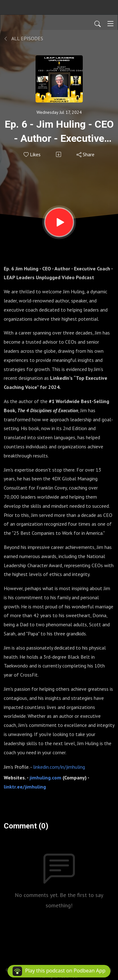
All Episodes (23, 38)
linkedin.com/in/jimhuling (59, 767)
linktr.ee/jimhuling (25, 787)
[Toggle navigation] (110, 24)
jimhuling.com (46, 778)
